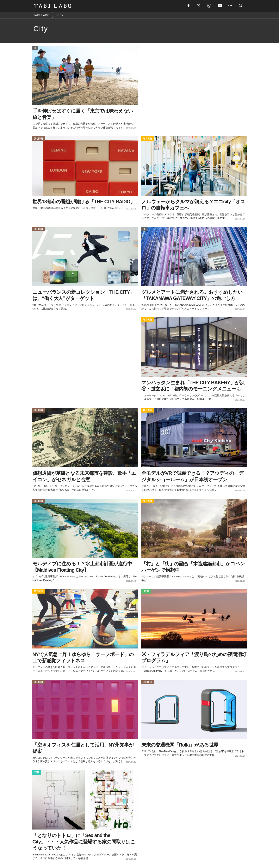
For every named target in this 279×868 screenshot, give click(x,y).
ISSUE (146, 592)
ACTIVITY (148, 139)
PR (35, 48)
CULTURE (39, 139)
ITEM (37, 773)
